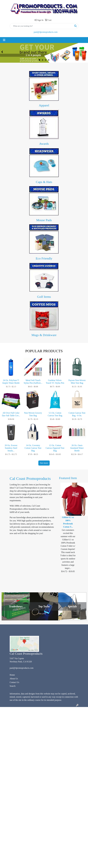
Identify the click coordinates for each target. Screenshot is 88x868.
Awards (44, 144)
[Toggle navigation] (4, 40)
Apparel (44, 105)
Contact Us (15, 682)
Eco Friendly (44, 258)
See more (44, 463)
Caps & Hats (44, 182)
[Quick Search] (41, 26)
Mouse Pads (44, 220)
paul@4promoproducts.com (46, 32)
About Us (14, 679)
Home (12, 675)
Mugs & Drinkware (44, 335)
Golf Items (44, 297)
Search (13, 686)
